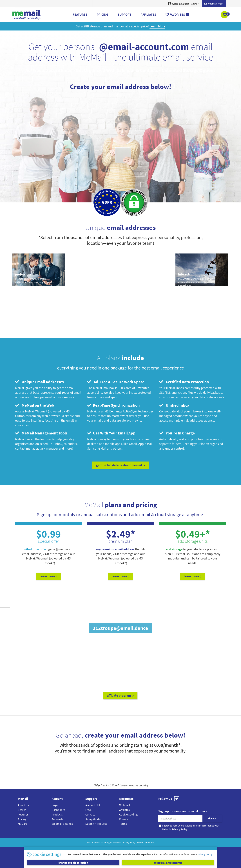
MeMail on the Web (35, 405)
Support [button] (125, 15)
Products (57, 814)
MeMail (97, 842)
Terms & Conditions (145, 842)
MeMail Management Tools (41, 433)
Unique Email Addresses (39, 382)
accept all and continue (168, 863)
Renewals (57, 819)
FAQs (88, 810)
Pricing (22, 819)
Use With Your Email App (111, 433)
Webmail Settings (62, 824)
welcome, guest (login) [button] (184, 4)
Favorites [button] (177, 15)
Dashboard (58, 810)
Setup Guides (93, 819)
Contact (90, 814)
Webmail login (214, 4)
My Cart (22, 824)
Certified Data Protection (184, 382)
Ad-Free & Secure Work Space (116, 382)
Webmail (125, 805)
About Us (23, 805)
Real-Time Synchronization (113, 405)
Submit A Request (96, 824)
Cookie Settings (129, 814)
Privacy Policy (129, 842)
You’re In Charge (177, 433)
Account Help (93, 805)
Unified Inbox (174, 405)
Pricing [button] (102, 15)
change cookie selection (73, 863)
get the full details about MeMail (120, 465)
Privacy (124, 819)
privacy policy (205, 854)
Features (23, 814)
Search (22, 810)
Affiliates (124, 810)
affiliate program (120, 695)
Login (55, 805)
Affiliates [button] (148, 15)
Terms (123, 824)
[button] (225, 15)
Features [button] (80, 15)
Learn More (48, 576)
